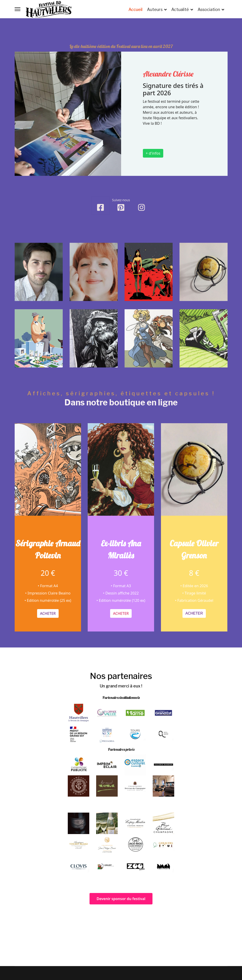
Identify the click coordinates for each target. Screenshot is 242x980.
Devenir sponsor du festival (121, 899)
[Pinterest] (121, 206)
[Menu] (18, 9)
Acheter (48, 605)
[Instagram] (141, 211)
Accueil (135, 9)
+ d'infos (153, 153)
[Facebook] (101, 206)
